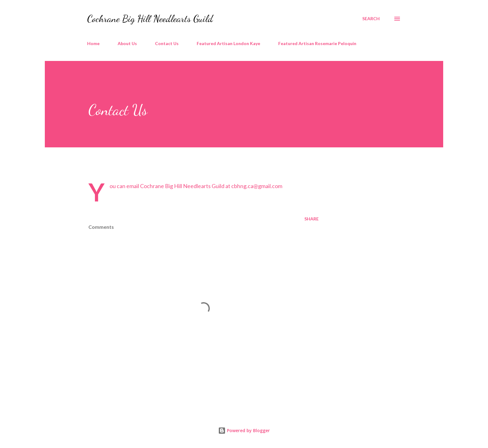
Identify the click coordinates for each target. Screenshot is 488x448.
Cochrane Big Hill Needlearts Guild (150, 19)
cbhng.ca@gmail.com (257, 186)
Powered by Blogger (244, 430)
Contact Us (167, 43)
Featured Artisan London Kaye (228, 43)
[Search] (371, 19)
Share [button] (312, 219)
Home (93, 43)
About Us (127, 43)
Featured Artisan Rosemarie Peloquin (317, 43)
